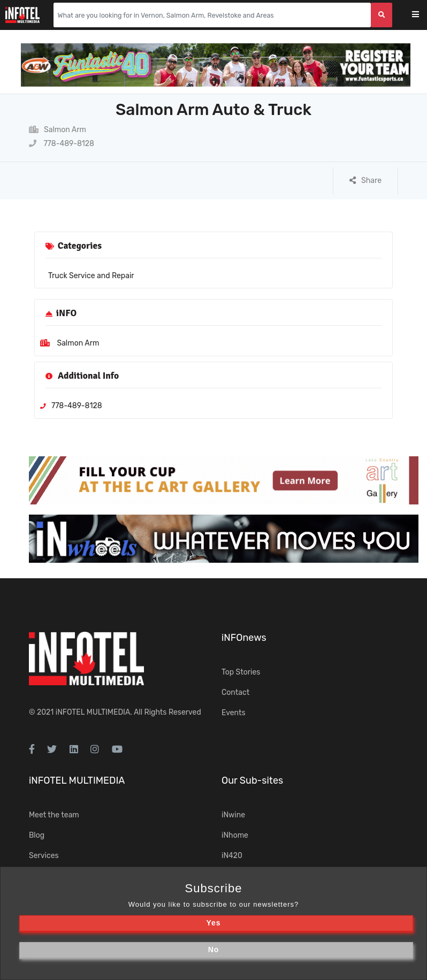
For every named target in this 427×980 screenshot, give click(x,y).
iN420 (232, 856)
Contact (235, 692)
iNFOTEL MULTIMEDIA (93, 712)
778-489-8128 (62, 144)
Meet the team (54, 815)
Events (234, 713)
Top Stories (241, 672)
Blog (37, 835)
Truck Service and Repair (91, 276)
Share (365, 181)
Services (44, 856)
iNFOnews (244, 638)
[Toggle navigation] (422, 15)
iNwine (233, 815)
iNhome (235, 835)
